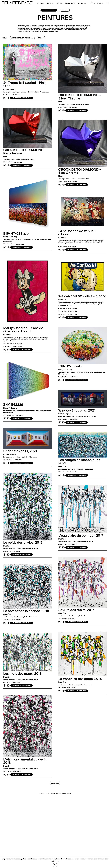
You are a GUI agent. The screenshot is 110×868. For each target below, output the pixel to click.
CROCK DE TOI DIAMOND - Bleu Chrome (80, 171)
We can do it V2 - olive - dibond (82, 296)
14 (54, 793)
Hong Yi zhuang (10, 237)
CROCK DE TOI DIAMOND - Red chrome (25, 152)
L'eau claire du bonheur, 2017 (81, 536)
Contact (101, 4)
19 (62, 793)
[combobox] (22, 38)
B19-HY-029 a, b (16, 234)
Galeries (41, 4)
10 (48, 793)
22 (67, 793)
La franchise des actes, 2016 (80, 679)
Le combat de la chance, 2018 (26, 611)
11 (50, 793)
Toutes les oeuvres (49, 10)
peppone (62, 238)
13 (53, 793)
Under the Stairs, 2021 (20, 451)
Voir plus (55, 783)
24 (71, 793)
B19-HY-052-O (70, 366)
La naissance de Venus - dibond (77, 233)
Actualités (82, 4)
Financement (70, 4)
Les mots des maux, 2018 (22, 674)
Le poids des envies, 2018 (23, 543)
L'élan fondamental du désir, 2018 (25, 761)
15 (56, 793)
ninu (60, 102)
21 (66, 793)
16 (58, 793)
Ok (55, 865)
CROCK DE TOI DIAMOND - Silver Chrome (80, 97)
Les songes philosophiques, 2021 (80, 462)
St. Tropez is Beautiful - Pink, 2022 (25, 84)
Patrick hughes (65, 414)
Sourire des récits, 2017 (76, 610)
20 (64, 793)
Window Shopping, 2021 (77, 410)
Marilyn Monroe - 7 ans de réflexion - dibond (23, 330)
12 (51, 793)
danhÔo (62, 467)
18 (61, 793)
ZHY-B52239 (13, 405)
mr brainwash (9, 90)
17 (59, 793)
